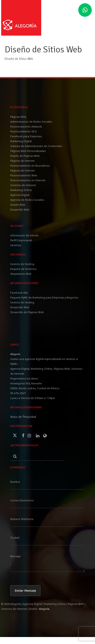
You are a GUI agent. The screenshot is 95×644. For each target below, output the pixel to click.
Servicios (16, 245)
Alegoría (44, 609)
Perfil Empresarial (21, 240)
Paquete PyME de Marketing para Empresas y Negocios (44, 298)
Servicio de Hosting (22, 303)
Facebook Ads (19, 293)
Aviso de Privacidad (23, 417)
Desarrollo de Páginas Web (27, 312)
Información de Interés (24, 236)
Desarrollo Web (20, 307)
